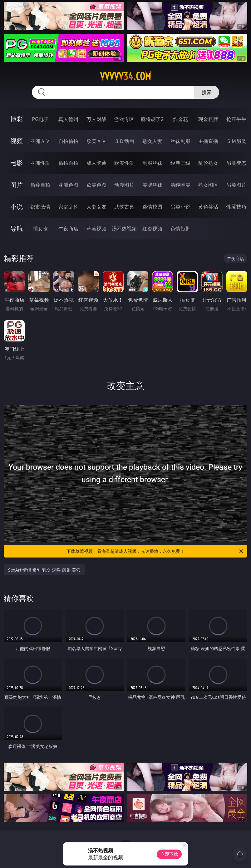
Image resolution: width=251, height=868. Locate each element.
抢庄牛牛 (236, 119)
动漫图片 (124, 185)
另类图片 (236, 185)
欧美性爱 (124, 163)
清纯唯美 (180, 185)
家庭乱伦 (68, 207)
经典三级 (180, 163)
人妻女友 (96, 207)
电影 (17, 163)
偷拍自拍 (68, 163)
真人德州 (68, 119)
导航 (17, 228)
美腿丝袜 (152, 185)
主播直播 (208, 141)
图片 (17, 185)
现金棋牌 (208, 119)
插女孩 (40, 229)
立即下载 (169, 854)
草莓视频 (96, 229)
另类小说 (180, 207)
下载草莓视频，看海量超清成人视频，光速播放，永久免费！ (155, 551)
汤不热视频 (124, 229)
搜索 (207, 92)
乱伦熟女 (208, 163)
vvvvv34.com (125, 76)
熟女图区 (208, 185)
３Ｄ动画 (124, 141)
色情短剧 (180, 229)
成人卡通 (96, 163)
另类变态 (236, 163)
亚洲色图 (68, 185)
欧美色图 (96, 185)
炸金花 (180, 119)
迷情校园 (152, 207)
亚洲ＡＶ (40, 141)
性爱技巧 (236, 207)
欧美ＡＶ (96, 141)
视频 (17, 141)
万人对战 (96, 119)
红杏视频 (152, 229)
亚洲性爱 (40, 163)
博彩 (17, 119)
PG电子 (40, 119)
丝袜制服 (180, 141)
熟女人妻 (152, 141)
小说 (17, 207)
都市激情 (40, 207)
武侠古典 (124, 207)
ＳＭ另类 (236, 141)
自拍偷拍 (68, 141)
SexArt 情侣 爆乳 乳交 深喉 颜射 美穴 (44, 570)
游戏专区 (124, 119)
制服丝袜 (152, 163)
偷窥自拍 (40, 185)
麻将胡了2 (152, 119)
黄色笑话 (208, 207)
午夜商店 (68, 229)
